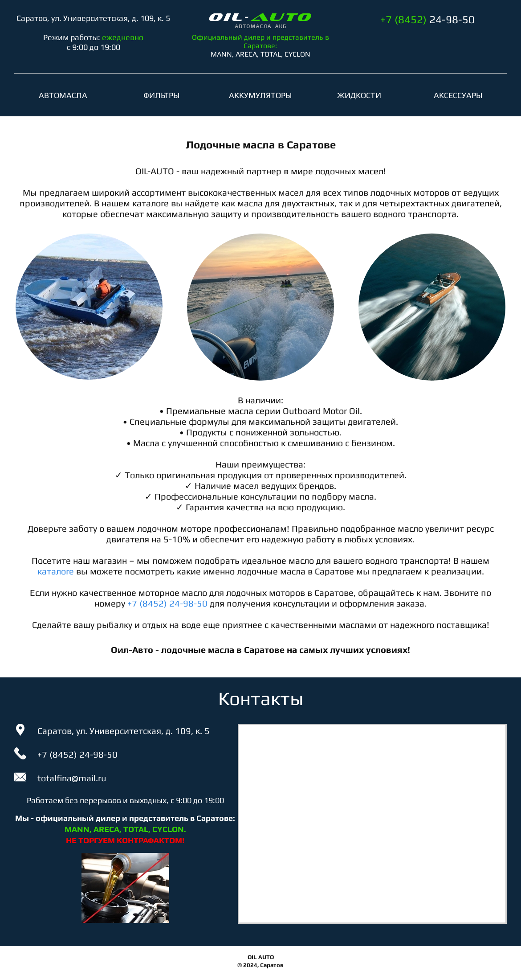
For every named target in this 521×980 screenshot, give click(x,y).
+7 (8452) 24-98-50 (167, 603)
